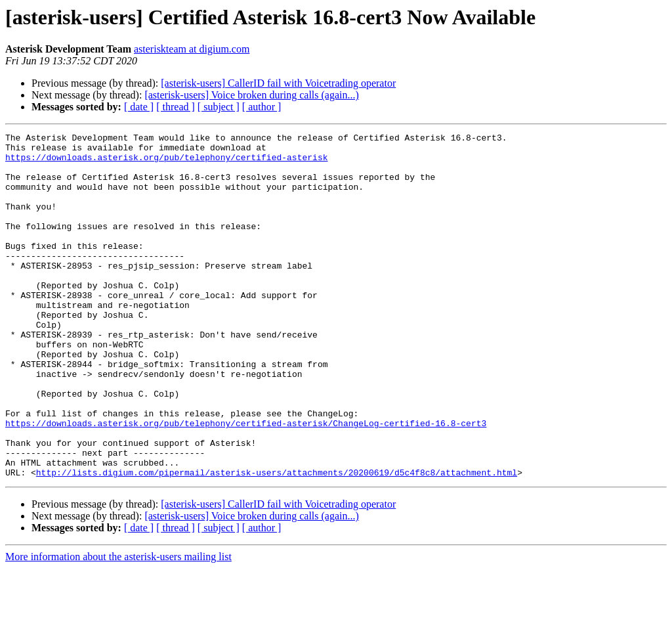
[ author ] (262, 107)
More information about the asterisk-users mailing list (118, 626)
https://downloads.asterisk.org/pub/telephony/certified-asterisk (166, 163)
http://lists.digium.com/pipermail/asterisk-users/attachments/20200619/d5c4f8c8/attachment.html (277, 541)
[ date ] (139, 107)
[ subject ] (219, 107)
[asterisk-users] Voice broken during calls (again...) (251, 95)
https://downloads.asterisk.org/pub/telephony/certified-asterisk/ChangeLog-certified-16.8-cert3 (246, 482)
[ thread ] (176, 107)
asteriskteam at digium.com (192, 49)
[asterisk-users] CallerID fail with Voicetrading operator (278, 83)
